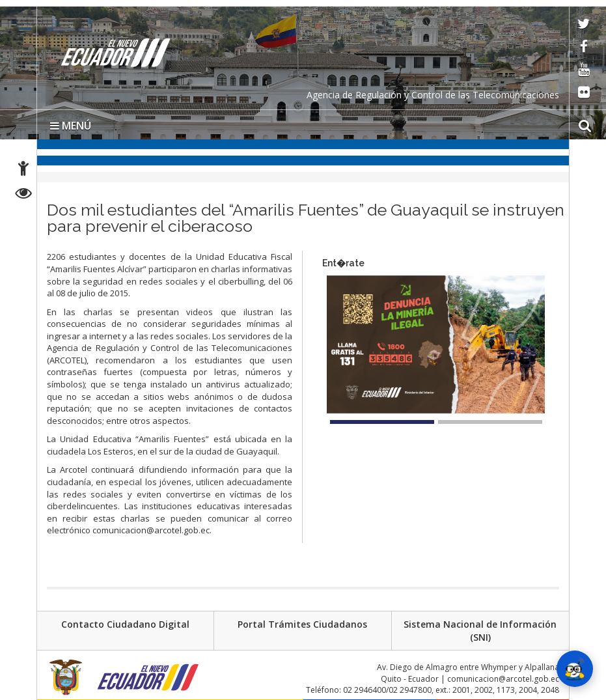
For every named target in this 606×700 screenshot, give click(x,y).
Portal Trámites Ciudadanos (302, 624)
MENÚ (71, 126)
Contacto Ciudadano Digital (125, 624)
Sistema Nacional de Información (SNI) (480, 631)
